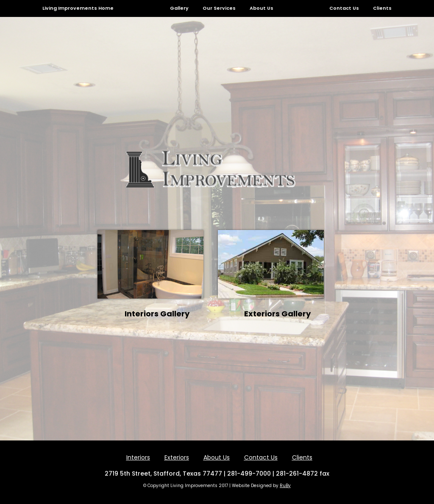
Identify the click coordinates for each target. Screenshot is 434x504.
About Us (262, 8)
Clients (382, 8)
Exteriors (177, 457)
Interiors (138, 457)
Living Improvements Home (78, 8)
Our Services (219, 8)
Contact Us (344, 8)
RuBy (285, 486)
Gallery (179, 8)
